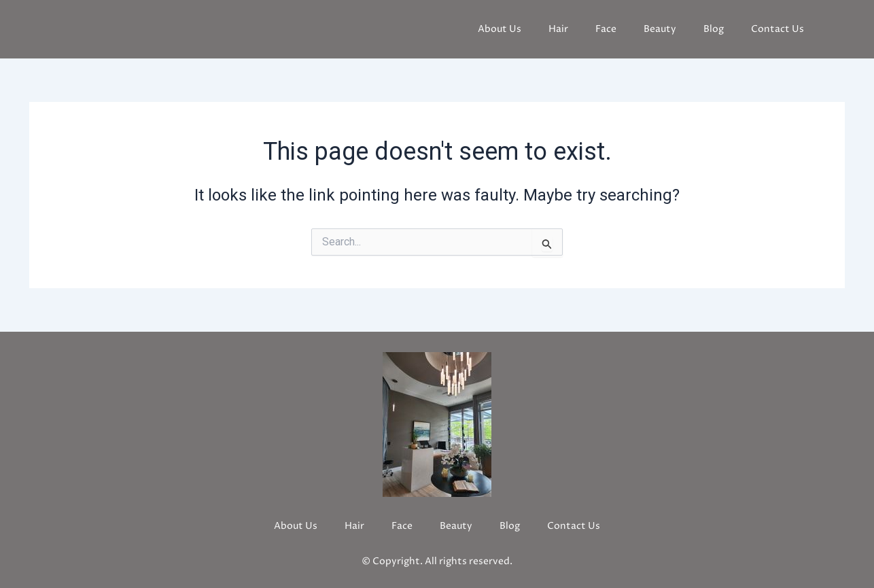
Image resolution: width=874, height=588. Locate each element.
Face (606, 29)
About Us (500, 29)
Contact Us (777, 29)
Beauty (660, 29)
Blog (714, 29)
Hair (558, 29)
